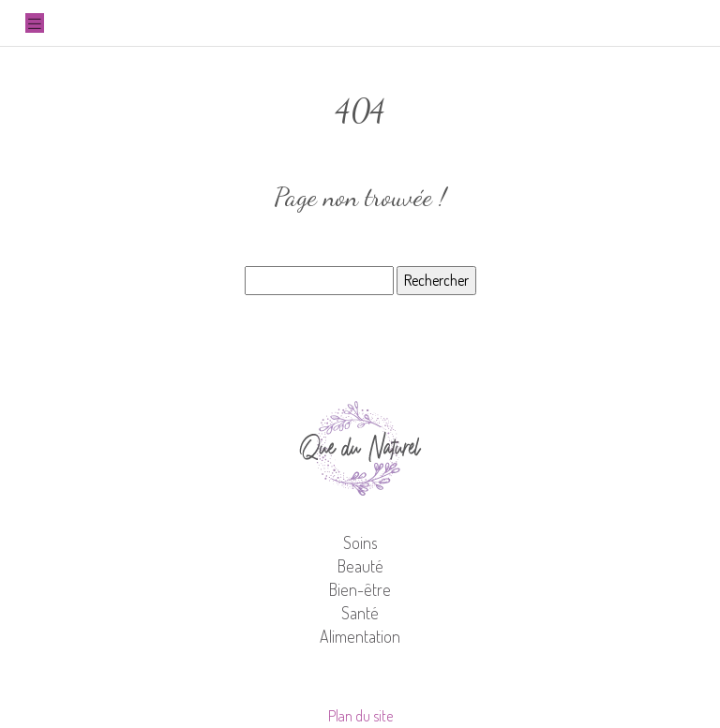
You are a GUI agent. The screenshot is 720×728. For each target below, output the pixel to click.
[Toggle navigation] (35, 23)
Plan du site (360, 716)
